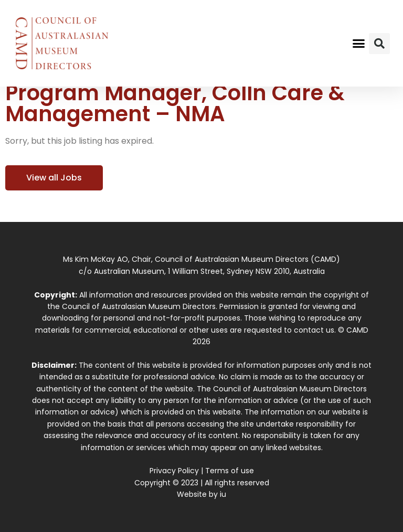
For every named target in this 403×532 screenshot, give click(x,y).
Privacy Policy (174, 471)
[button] (359, 44)
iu (223, 494)
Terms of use (230, 471)
